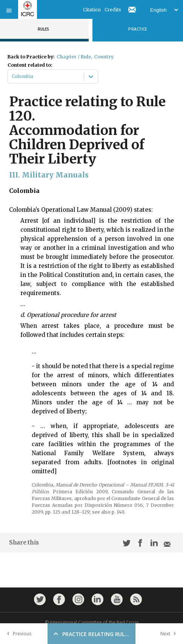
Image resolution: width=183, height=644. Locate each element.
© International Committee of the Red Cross (92, 622)
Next (170, 634)
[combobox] (12, 76)
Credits (113, 10)
